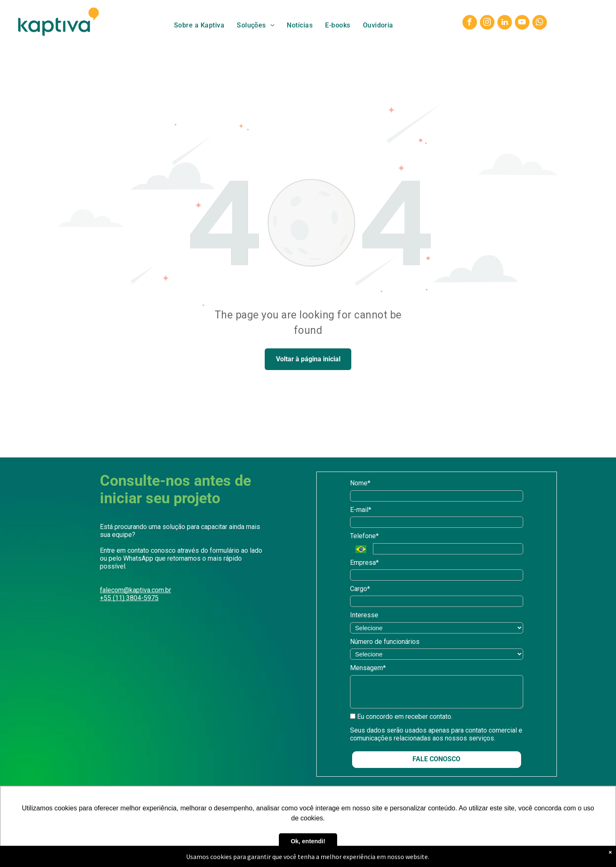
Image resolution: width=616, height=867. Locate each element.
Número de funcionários (385, 642)
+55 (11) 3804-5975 (129, 598)
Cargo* (360, 589)
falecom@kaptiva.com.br (135, 590)
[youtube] (522, 23)
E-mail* (361, 510)
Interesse (364, 615)
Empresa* (364, 563)
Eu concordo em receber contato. (401, 717)
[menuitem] (199, 25)
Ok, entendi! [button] (308, 841)
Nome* (360, 483)
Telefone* (364, 536)
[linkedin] (505, 23)
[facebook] (470, 23)
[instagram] (487, 23)
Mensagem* (368, 668)
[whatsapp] (540, 23)
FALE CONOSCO (436, 759)
